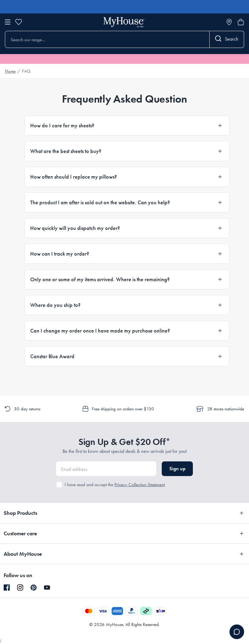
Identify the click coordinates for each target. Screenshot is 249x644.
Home (10, 71)
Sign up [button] (177, 469)
